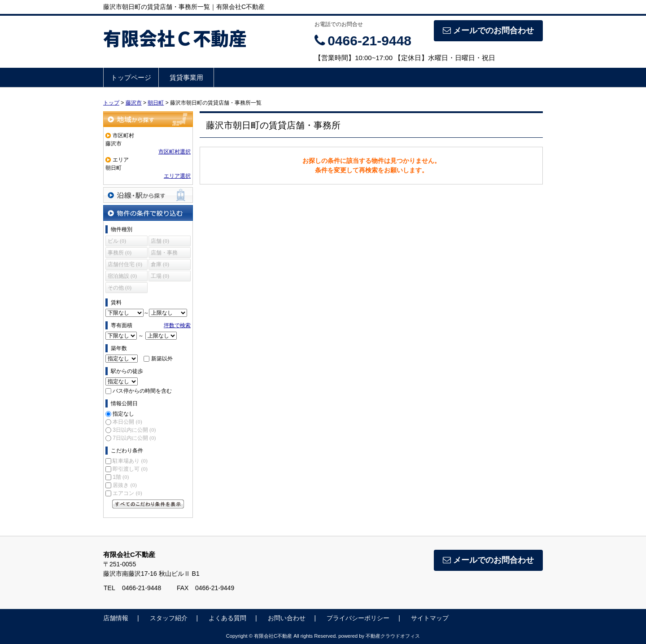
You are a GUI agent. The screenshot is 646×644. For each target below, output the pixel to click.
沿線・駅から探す (148, 195)
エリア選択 (177, 176)
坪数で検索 (177, 325)
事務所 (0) (120, 253)
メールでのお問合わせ (488, 31)
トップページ (131, 77)
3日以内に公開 (134, 430)
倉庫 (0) (160, 264)
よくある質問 (227, 618)
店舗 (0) (160, 241)
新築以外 (162, 359)
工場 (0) (160, 276)
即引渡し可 (130, 469)
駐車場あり (130, 461)
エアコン (127, 493)
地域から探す (148, 119)
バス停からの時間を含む (142, 391)
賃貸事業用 (186, 77)
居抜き (124, 485)
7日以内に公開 (134, 438)
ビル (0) (117, 241)
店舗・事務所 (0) (164, 254)
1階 (121, 477)
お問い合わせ (287, 618)
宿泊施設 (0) (122, 276)
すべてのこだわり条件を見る (148, 504)
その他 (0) (120, 288)
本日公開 (127, 422)
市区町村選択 (175, 152)
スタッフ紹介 (169, 618)
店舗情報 (116, 618)
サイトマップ (430, 618)
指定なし (123, 414)
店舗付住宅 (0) (125, 264)
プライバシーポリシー (358, 618)
